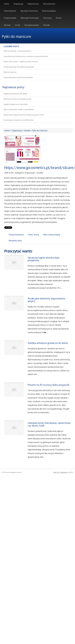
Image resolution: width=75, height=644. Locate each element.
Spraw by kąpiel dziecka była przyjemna (44, 259)
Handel (27, 131)
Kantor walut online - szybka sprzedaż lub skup (21, 62)
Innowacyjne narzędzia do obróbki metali (18, 120)
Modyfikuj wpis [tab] (15, 241)
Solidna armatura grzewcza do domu (48, 343)
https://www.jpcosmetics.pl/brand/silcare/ (40, 168)
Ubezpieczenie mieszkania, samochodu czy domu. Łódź (49, 424)
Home (7, 131)
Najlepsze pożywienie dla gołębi (15, 94)
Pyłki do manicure (10, 72)
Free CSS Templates (60, 472)
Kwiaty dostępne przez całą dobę (16, 104)
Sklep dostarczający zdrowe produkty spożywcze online (24, 115)
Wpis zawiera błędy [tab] (52, 235)
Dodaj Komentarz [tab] (16, 235)
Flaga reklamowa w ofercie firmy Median (18, 77)
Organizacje (17, 131)
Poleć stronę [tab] (34, 235)
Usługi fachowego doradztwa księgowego (19, 67)
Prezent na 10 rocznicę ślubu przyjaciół (48, 385)
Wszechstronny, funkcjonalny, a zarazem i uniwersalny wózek (26, 56)
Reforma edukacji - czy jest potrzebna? (18, 51)
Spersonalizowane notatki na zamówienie (19, 109)
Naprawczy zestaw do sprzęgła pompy (17, 99)
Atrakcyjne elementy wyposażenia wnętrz (46, 300)
